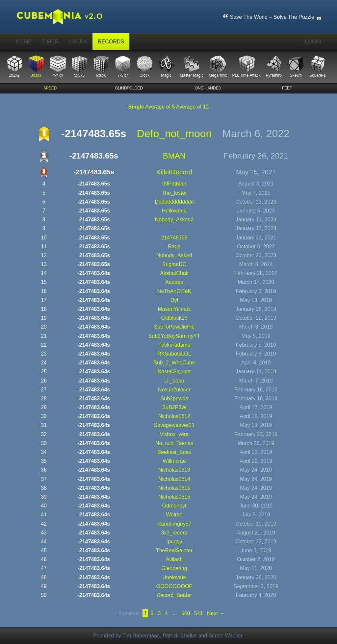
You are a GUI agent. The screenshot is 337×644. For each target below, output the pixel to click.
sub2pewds (174, 398)
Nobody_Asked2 (174, 220)
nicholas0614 (174, 479)
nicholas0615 (174, 488)
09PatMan (174, 184)
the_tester (174, 193)
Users (78, 42)
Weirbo (174, 515)
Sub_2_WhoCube (174, 363)
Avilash (174, 559)
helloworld (174, 211)
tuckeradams (174, 345)
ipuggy (174, 542)
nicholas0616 (174, 497)
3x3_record (174, 533)
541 (199, 613)
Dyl (174, 300)
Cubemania (64, 16)
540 (186, 613)
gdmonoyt (174, 506)
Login (313, 42)
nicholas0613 (174, 470)
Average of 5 (160, 107)
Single (136, 107)
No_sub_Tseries (174, 443)
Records (111, 42)
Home (24, 42)
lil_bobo (174, 381)
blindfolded (129, 88)
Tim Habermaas (141, 636)
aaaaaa (174, 282)
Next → (216, 613)
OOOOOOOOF (174, 586)
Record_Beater (174, 595)
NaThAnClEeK (174, 291)
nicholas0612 (174, 416)
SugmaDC (174, 264)
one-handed (208, 88)
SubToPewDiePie (174, 327)
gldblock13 (174, 318)
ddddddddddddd (174, 202)
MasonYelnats (174, 309)
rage (174, 247)
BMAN (174, 156)
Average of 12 (192, 107)
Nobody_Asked (174, 255)
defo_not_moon (174, 134)
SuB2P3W (174, 407)
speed (50, 88)
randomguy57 (174, 524)
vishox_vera (174, 434)
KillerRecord (174, 172)
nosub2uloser (174, 390)
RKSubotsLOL (174, 354)
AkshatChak (174, 273)
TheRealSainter (174, 550)
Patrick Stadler (180, 636)
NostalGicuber (174, 372)
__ (174, 228)
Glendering (174, 568)
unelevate (174, 577)
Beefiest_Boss (174, 452)
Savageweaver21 (174, 425)
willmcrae (174, 461)
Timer (50, 42)
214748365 (174, 238)
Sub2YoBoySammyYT (174, 336)
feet (287, 88)
